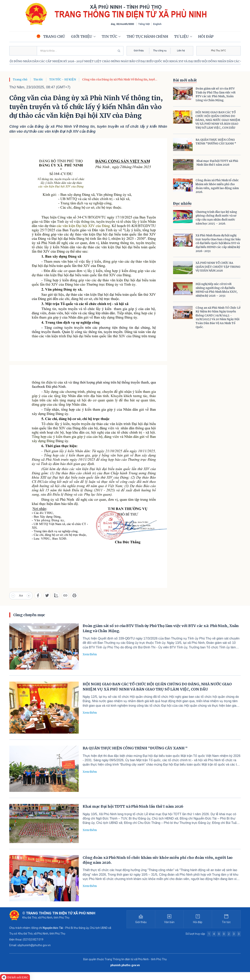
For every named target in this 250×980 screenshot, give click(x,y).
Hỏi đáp (206, 36)
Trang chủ (51, 36)
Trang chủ (20, 79)
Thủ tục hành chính (147, 36)
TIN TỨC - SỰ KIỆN (63, 79)
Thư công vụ (160, 51)
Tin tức (109, 36)
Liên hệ (181, 51)
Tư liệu (181, 36)
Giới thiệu (82, 36)
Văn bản (169, 922)
